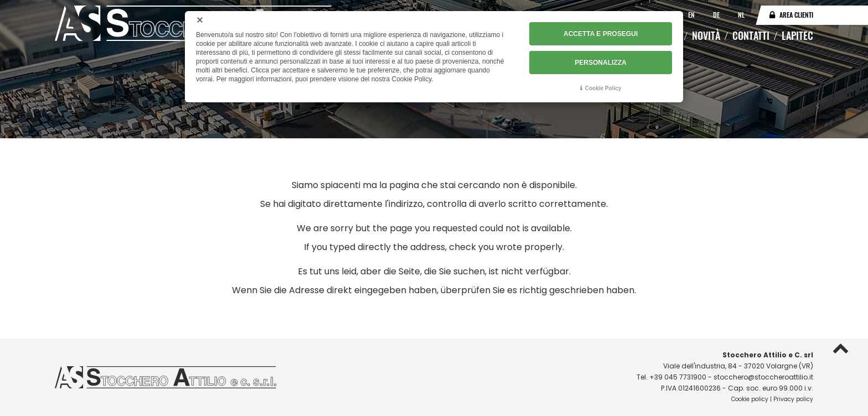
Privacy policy (793, 399)
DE (717, 15)
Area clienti (796, 15)
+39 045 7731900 (678, 377)
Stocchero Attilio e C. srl (768, 355)
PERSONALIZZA (600, 63)
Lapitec (797, 35)
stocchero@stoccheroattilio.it (763, 377)
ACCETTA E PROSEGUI (601, 34)
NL (741, 15)
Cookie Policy (603, 88)
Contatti (751, 35)
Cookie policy (750, 399)
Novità (706, 35)
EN (692, 15)
